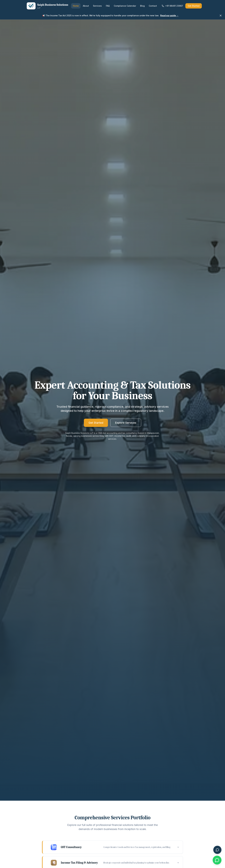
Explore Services (126, 423)
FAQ (108, 6)
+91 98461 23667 (172, 6)
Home (76, 6)
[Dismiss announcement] (221, 16)
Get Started (194, 6)
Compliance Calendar (125, 6)
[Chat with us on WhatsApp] (217, 860)
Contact (153, 6)
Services (97, 6)
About (86, 6)
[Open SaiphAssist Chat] (217, 850)
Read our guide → (169, 15)
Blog (142, 6)
